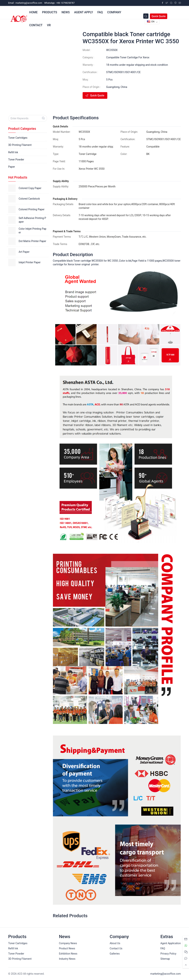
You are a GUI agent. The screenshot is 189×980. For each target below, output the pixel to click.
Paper (12, 167)
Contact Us (116, 948)
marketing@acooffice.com (165, 974)
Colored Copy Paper (30, 188)
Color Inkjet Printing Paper (32, 231)
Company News (68, 943)
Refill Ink (13, 152)
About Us (115, 943)
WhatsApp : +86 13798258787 (59, 3)
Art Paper (24, 252)
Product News (67, 948)
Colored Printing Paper (32, 209)
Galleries (115, 954)
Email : (25, 3)
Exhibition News (68, 954)
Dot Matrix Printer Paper (32, 241)
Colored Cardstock (29, 199)
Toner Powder (16, 160)
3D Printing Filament (20, 145)
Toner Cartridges (18, 138)
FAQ (163, 948)
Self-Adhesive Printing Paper (32, 220)
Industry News (67, 959)
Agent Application (171, 943)
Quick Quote (159, 16)
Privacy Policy (168, 954)
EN (151, 22)
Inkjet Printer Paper (30, 262)
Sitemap (165, 959)
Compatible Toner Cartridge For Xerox (128, 57)
